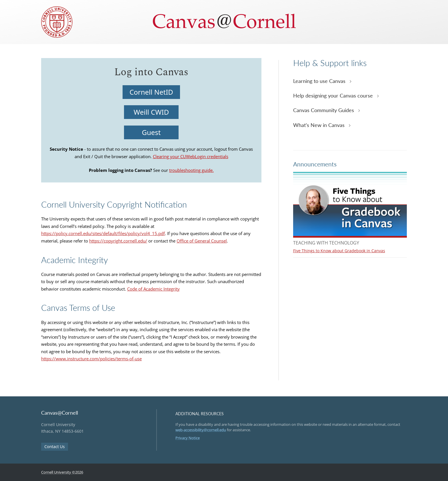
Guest (151, 132)
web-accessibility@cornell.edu (201, 430)
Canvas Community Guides (324, 110)
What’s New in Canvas (320, 125)
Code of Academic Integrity (153, 289)
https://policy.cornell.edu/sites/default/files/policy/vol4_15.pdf (103, 233)
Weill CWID (151, 112)
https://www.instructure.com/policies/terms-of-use (91, 359)
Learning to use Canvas (320, 81)
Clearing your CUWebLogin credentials (191, 156)
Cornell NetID (151, 92)
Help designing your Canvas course (334, 96)
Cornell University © (62, 472)
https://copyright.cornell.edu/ (118, 241)
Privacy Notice (188, 438)
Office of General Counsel (202, 241)
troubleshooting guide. (191, 170)
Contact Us (54, 447)
